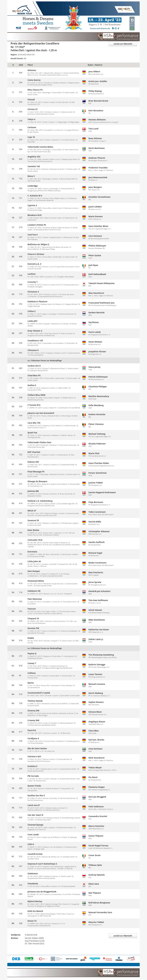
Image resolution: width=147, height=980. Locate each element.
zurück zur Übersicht (123, 44)
